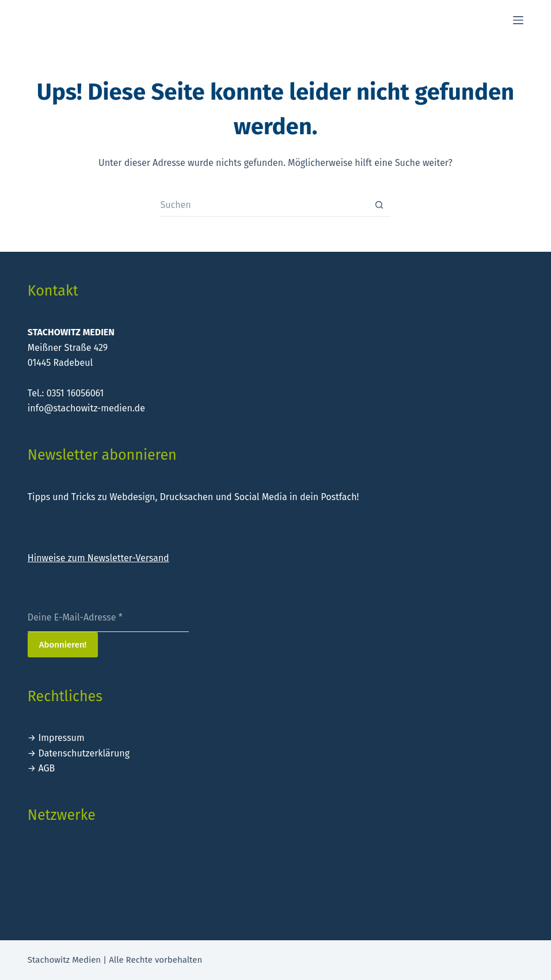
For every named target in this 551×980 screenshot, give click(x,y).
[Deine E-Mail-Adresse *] (108, 618)
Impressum (61, 738)
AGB (46, 768)
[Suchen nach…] (264, 205)
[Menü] (518, 20)
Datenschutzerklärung (84, 753)
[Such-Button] (379, 205)
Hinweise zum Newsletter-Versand (98, 558)
